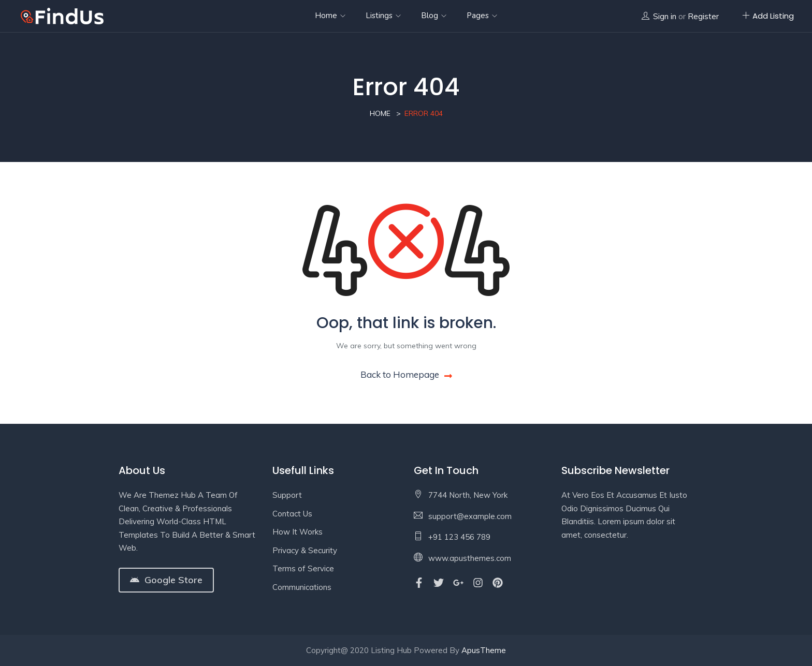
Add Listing (768, 16)
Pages (482, 16)
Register (703, 16)
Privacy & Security (305, 550)
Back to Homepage (406, 374)
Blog (434, 16)
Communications (302, 587)
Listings (383, 16)
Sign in (665, 16)
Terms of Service (303, 568)
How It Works (298, 532)
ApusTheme (484, 650)
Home (330, 16)
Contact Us (292, 514)
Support (287, 495)
